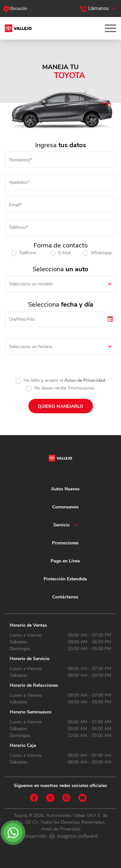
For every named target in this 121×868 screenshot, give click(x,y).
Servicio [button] (61, 525)
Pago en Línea (65, 561)
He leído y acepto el (64, 380)
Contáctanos (65, 597)
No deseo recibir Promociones (64, 388)
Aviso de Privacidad (85, 380)
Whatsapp (101, 253)
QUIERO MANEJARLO (60, 406)
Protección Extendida (65, 579)
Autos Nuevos (65, 489)
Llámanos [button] (95, 8)
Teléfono (28, 253)
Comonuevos (66, 507)
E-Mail (64, 253)
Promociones (65, 543)
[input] (55, 319)
